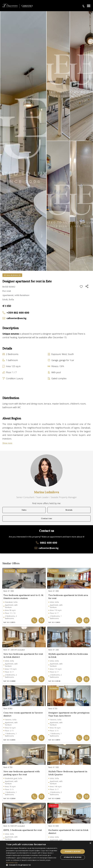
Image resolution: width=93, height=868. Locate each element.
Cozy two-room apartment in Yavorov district (23, 714)
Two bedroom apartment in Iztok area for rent (68, 597)
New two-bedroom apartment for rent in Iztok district (23, 655)
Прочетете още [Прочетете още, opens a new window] (12, 863)
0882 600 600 (49, 543)
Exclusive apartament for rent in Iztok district (68, 832)
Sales (24, 510)
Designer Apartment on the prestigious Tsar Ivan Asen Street (69, 714)
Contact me (47, 518)
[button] (32, 865)
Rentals (69, 510)
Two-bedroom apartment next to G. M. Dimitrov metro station (24, 597)
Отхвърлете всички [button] (73, 857)
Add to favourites (81, 287)
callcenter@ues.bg (16, 318)
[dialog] (46, 854)
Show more (7, 443)
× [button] (90, 843)
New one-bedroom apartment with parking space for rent (22, 773)
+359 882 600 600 (18, 312)
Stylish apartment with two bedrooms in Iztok (68, 655)
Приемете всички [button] (73, 851)
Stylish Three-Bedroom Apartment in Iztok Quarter (68, 773)
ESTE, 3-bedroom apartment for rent (23, 830)
